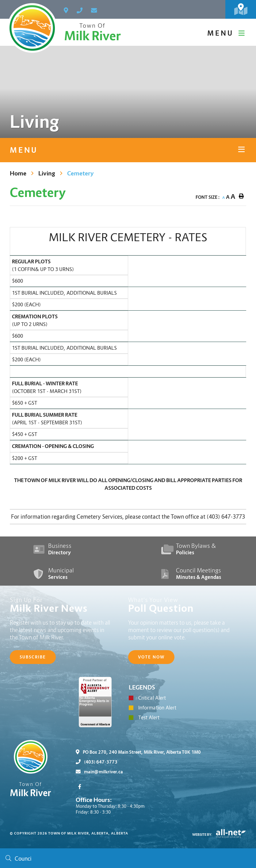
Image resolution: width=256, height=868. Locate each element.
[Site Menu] (128, 150)
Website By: (202, 835)
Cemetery (80, 173)
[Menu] (227, 33)
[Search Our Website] (128, 858)
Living (47, 173)
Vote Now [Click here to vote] (151, 657)
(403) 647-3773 (97, 762)
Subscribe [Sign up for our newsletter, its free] (33, 657)
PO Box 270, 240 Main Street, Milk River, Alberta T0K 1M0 (138, 752)
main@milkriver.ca (99, 772)
